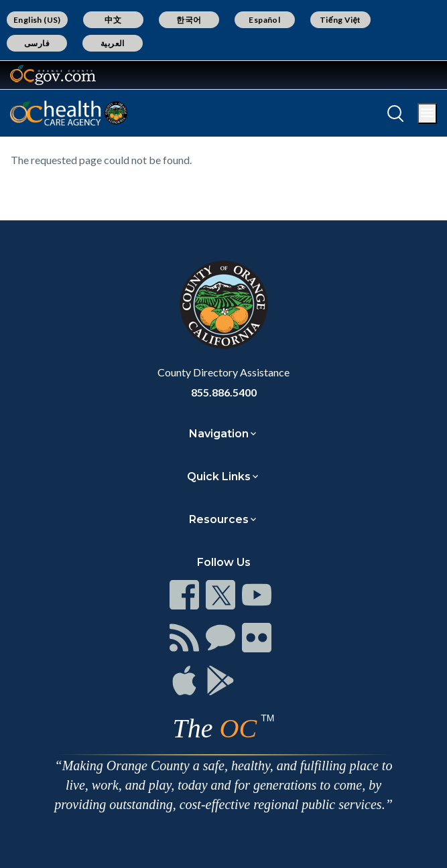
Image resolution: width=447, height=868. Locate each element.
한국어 (189, 20)
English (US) (37, 20)
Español (264, 20)
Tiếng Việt (340, 20)
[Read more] (53, 75)
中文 (113, 20)
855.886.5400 (224, 392)
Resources (219, 519)
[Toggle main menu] (427, 114)
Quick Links (219, 477)
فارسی (37, 43)
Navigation (219, 434)
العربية (113, 43)
